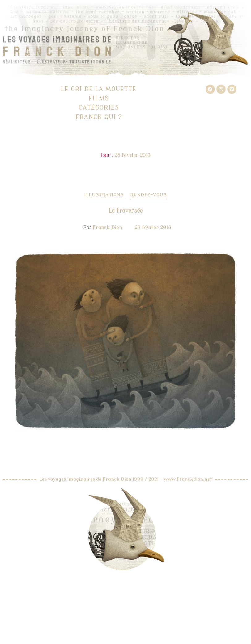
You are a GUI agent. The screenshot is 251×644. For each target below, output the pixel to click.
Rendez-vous (149, 195)
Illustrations (104, 195)
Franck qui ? (99, 117)
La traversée (125, 211)
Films (99, 98)
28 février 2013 (153, 228)
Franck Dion (107, 228)
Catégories (99, 108)
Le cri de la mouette (99, 89)
